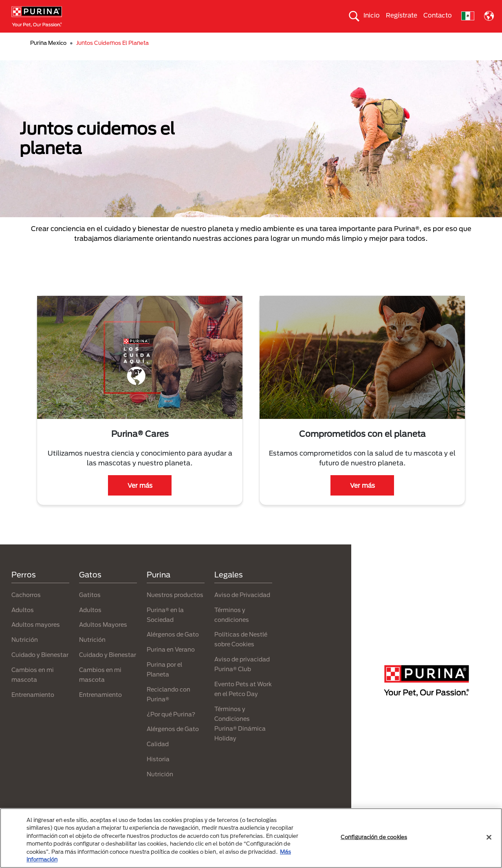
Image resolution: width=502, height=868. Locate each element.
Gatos (67, 40)
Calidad (158, 759)
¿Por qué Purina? (171, 728)
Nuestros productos (178, 40)
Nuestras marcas (113, 40)
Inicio (372, 15)
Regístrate (402, 15)
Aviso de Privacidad (242, 609)
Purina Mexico (48, 57)
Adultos (23, 624)
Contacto (438, 15)
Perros (35, 40)
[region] (251, 838)
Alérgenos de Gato (173, 649)
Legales (229, 589)
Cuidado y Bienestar (40, 669)
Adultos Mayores (103, 639)
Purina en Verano (171, 664)
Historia (158, 773)
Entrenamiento (33, 709)
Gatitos (90, 609)
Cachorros (26, 609)
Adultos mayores (36, 639)
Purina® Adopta (455, 40)
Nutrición (25, 654)
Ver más (140, 500)
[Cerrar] (489, 837)
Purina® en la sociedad (250, 40)
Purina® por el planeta (324, 40)
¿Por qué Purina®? (394, 40)
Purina (159, 589)
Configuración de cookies (374, 837)
